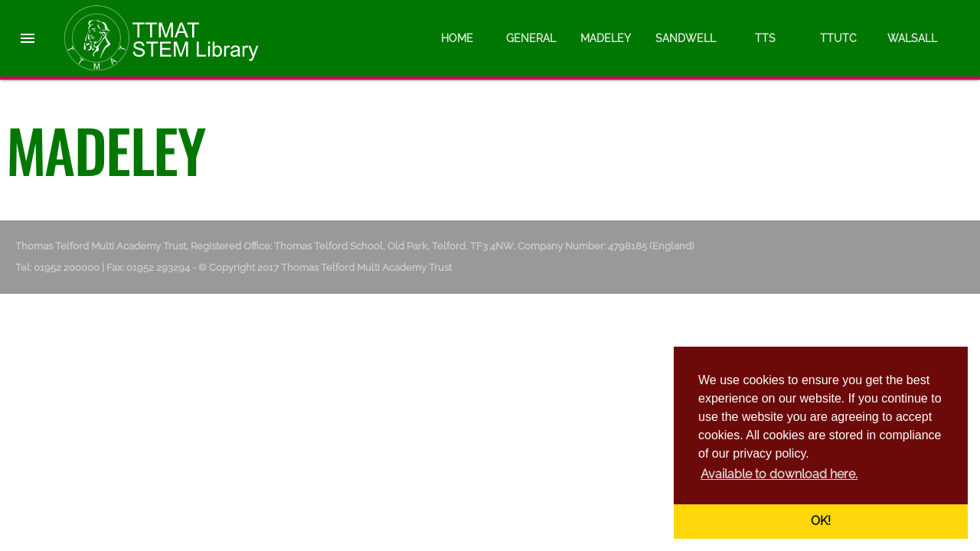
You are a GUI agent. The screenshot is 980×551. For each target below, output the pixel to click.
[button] (28, 24)
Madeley (606, 38)
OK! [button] (821, 521)
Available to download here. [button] (779, 474)
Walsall (912, 38)
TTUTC (838, 38)
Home (457, 38)
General (531, 38)
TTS (765, 38)
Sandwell (686, 38)
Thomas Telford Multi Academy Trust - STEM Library (176, 38)
